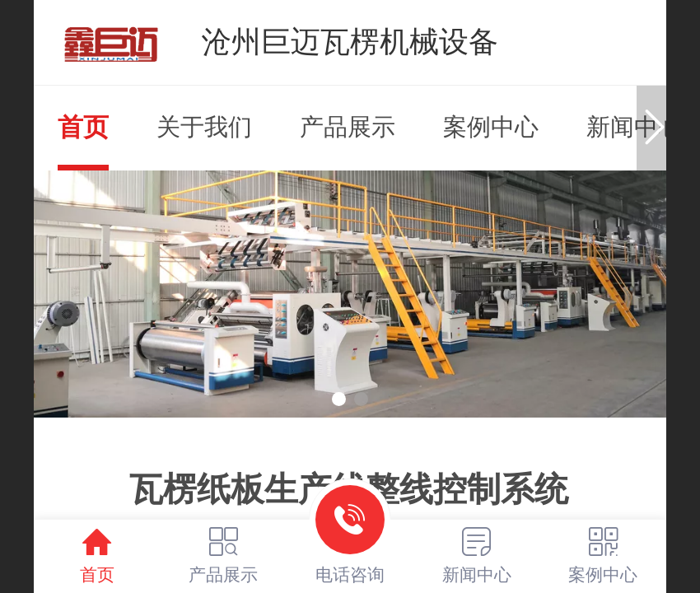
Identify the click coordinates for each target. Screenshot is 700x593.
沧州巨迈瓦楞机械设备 (350, 42)
